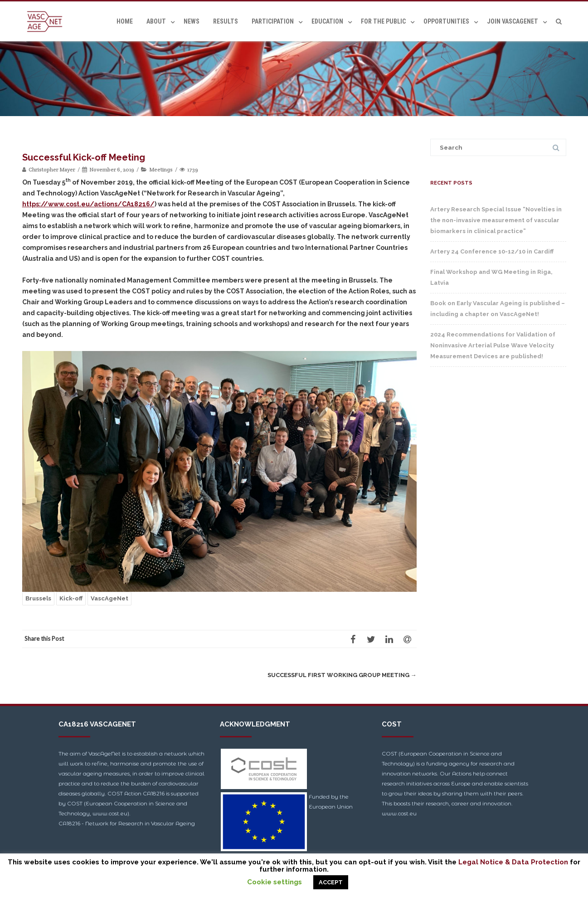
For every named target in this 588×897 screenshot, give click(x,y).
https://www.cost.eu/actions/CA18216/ (88, 204)
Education (327, 21)
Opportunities (446, 21)
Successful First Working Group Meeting (342, 675)
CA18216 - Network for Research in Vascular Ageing (127, 823)
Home (125, 21)
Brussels (38, 598)
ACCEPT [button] (331, 882)
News (192, 21)
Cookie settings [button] (275, 882)
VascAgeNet (109, 598)
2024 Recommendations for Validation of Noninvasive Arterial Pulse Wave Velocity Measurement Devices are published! (493, 345)
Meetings (161, 169)
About (156, 21)
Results (226, 21)
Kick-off (71, 598)
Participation (273, 21)
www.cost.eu (399, 813)
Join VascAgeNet (513, 21)
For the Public (383, 21)
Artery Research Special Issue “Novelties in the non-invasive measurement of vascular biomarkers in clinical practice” (496, 220)
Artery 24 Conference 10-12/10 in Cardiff (492, 251)
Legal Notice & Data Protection (513, 862)
